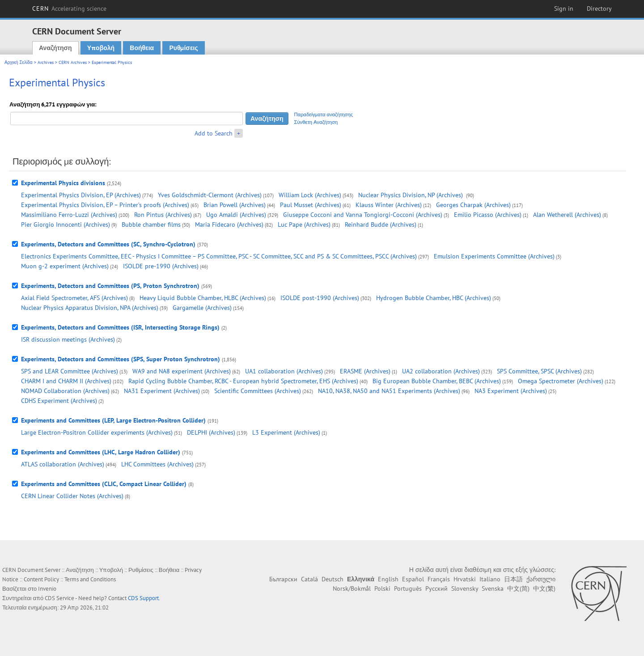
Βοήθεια (142, 48)
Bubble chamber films (151, 224)
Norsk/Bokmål (352, 588)
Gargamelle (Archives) (202, 308)
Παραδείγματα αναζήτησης (324, 114)
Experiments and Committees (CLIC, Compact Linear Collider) (104, 484)
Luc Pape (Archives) (304, 224)
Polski (382, 588)
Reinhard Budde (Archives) (381, 224)
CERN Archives (73, 62)
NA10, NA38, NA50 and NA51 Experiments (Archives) (389, 391)
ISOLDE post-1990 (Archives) (320, 298)
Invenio (47, 589)
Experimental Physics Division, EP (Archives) (81, 195)
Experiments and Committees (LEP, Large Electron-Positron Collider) (113, 420)
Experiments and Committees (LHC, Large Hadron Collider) (101, 452)
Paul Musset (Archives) (311, 205)
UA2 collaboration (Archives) (441, 371)
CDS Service (59, 598)
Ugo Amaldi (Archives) (236, 215)
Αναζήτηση (55, 48)
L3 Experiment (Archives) (286, 432)
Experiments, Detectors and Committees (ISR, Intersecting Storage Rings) (120, 327)
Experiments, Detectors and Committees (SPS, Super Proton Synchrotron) (121, 359)
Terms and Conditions (90, 579)
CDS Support (143, 598)
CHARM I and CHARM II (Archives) (66, 381)
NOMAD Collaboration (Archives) (65, 391)
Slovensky (465, 588)
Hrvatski (465, 579)
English (388, 579)
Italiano (490, 579)
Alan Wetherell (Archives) (567, 215)
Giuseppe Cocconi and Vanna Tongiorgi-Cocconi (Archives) (363, 215)
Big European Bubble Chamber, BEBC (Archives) (437, 381)
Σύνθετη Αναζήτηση (316, 122)
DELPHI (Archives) (211, 432)
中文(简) (518, 588)
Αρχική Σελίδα (19, 62)
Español (413, 579)
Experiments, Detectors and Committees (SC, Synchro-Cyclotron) (108, 244)
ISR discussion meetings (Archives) (68, 339)
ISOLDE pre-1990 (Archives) (161, 266)
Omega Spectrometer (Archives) (561, 381)
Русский (436, 588)
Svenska (493, 588)
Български (283, 579)
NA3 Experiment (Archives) (511, 391)
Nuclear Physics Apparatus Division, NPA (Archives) (90, 308)
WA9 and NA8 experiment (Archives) (182, 371)
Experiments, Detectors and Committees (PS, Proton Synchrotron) (110, 286)
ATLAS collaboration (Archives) (63, 464)
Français (439, 579)
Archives (46, 62)
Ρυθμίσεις (183, 48)
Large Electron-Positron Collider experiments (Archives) (97, 432)
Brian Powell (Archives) (235, 205)
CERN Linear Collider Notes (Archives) (72, 496)
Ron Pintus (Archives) (163, 215)
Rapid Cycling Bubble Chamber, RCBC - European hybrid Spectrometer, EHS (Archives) (243, 381)
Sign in (564, 8)
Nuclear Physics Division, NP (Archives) (411, 195)
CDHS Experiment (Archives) (59, 401)
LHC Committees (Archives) (157, 464)
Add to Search (214, 133)
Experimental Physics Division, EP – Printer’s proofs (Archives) (105, 205)
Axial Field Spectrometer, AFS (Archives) (74, 298)
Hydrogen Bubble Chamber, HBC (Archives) (434, 298)
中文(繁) (544, 588)
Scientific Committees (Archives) (258, 391)
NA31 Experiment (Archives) (162, 391)
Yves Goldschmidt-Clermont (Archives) (210, 195)
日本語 (513, 579)
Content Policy (41, 579)
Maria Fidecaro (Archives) (229, 224)
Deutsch (333, 579)
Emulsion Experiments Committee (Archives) (494, 256)
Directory (599, 8)
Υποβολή (101, 48)
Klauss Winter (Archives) (389, 205)
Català (309, 579)
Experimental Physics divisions (63, 183)
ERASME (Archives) (365, 371)
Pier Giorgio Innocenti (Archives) (66, 224)
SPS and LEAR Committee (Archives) (70, 371)
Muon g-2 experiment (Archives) (65, 266)
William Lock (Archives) (310, 195)
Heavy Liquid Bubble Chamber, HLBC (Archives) (203, 298)
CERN (69, 8)
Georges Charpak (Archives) (473, 205)
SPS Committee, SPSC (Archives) (539, 371)
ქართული (541, 579)
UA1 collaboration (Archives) (284, 371)
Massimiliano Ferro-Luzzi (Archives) (69, 215)
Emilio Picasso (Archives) (488, 215)
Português (408, 588)
